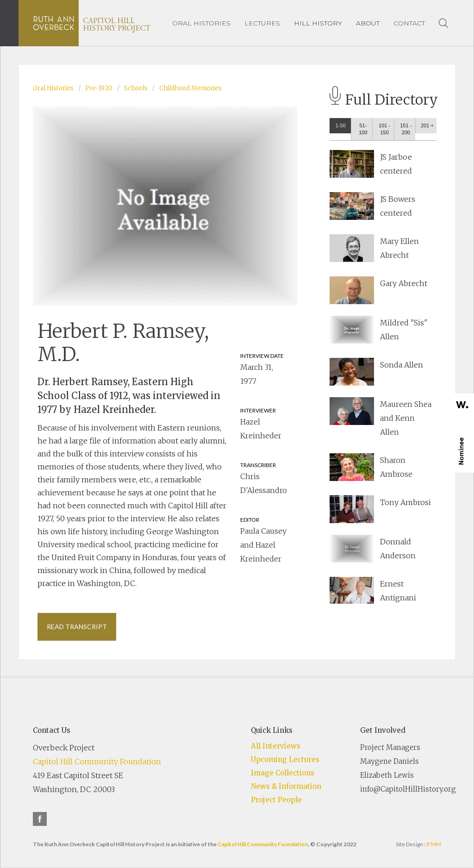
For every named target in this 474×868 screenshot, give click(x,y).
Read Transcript (77, 627)
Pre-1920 (99, 88)
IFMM (434, 844)
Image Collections (283, 773)
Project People (276, 800)
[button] (318, 23)
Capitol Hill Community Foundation (97, 762)
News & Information (286, 786)
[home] (92, 23)
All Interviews (276, 746)
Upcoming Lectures (285, 759)
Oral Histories (53, 88)
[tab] (340, 126)
